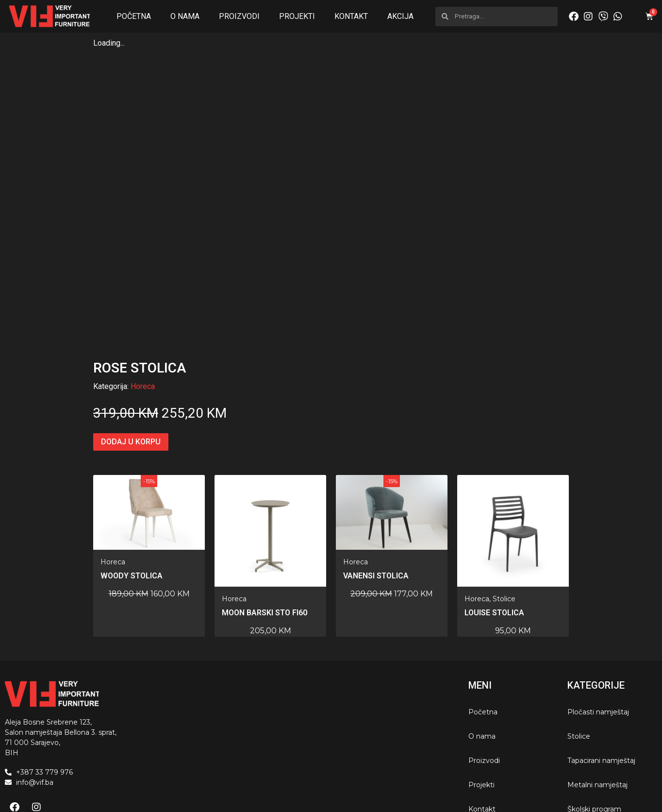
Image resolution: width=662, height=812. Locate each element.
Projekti (297, 16)
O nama (185, 16)
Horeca (143, 333)
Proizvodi (239, 16)
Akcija (400, 16)
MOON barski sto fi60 (265, 560)
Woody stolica (132, 523)
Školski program (594, 756)
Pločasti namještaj (598, 659)
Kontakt (351, 16)
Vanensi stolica (376, 523)
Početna (134, 16)
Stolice (504, 546)
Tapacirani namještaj (601, 708)
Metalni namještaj (597, 732)
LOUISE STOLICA (494, 560)
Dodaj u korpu (131, 389)
